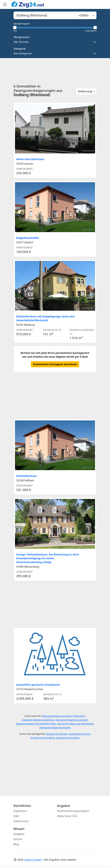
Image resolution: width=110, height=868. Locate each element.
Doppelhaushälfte (28, 238)
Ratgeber (19, 834)
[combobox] (45, 15)
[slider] (15, 28)
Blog (16, 844)
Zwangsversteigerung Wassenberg (75, 724)
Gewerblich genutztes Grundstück (38, 685)
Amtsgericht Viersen (57, 734)
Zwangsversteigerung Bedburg (38, 720)
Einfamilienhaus (27, 476)
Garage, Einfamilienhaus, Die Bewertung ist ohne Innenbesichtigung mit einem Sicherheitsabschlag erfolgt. (48, 558)
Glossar (18, 839)
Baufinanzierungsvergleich (73, 811)
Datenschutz (21, 821)
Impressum (20, 811)
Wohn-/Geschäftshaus (30, 159)
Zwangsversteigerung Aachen (55, 727)
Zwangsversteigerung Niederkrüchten (36, 724)
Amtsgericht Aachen (79, 734)
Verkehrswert (22, 24)
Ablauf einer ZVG (67, 816)
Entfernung (85, 91)
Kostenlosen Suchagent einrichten (55, 364)
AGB (16, 816)
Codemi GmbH (33, 860)
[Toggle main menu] (5, 4)
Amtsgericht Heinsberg (42, 738)
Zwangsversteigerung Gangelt (72, 720)
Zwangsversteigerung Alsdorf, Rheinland (63, 716)
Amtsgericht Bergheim (68, 738)
